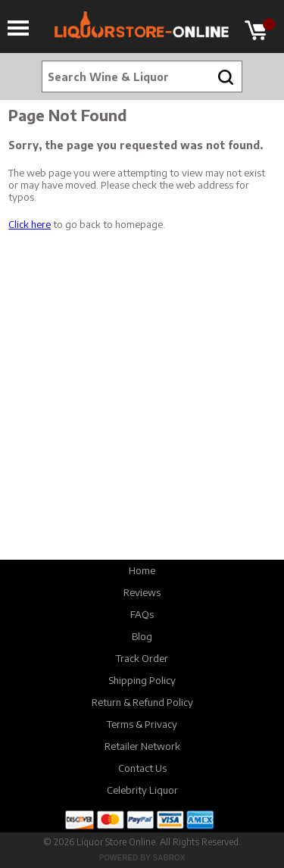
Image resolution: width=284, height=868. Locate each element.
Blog (142, 636)
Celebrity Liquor (142, 790)
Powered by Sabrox (142, 858)
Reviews (142, 592)
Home (142, 570)
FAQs (142, 614)
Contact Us (142, 768)
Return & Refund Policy (142, 702)
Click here (30, 224)
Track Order (142, 658)
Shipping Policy (142, 680)
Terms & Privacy (142, 724)
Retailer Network (142, 746)
